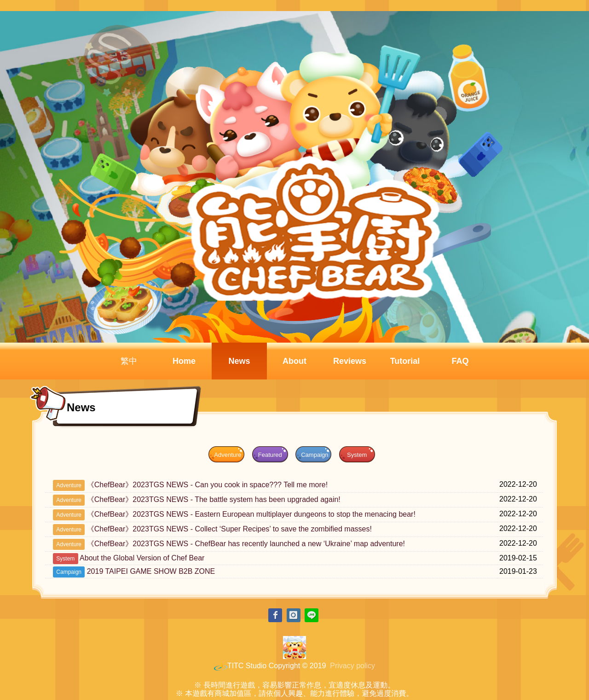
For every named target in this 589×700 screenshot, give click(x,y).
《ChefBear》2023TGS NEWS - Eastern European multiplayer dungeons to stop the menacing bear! (251, 514)
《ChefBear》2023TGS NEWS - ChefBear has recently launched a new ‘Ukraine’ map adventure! (246, 544)
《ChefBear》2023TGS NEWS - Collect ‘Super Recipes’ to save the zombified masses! (229, 529)
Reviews (350, 361)
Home (184, 361)
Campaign (315, 455)
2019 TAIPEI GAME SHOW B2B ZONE (151, 571)
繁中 (129, 361)
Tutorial (405, 361)
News (239, 361)
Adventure (228, 455)
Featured (270, 455)
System (357, 455)
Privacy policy (352, 666)
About (294, 361)
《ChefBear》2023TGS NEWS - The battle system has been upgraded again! (214, 499)
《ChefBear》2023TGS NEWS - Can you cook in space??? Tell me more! (208, 485)
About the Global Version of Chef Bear (142, 558)
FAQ (460, 361)
